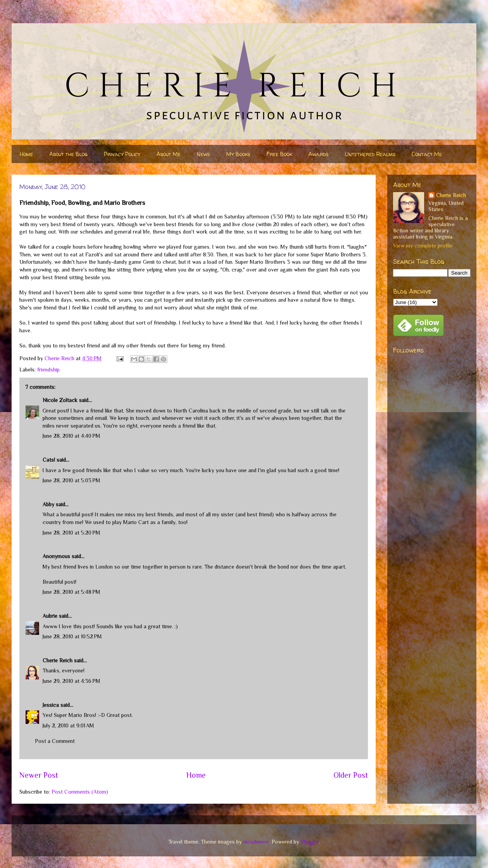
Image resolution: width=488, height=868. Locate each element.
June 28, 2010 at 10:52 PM (72, 636)
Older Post (351, 775)
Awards (318, 154)
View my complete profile (423, 246)
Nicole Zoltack (60, 400)
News (203, 154)
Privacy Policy (122, 154)
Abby (48, 504)
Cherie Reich (58, 660)
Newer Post (39, 775)
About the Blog (68, 154)
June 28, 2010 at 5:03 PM (71, 480)
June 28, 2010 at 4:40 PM (71, 436)
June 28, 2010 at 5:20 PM (71, 533)
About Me (168, 154)
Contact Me (427, 154)
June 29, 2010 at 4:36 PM (71, 681)
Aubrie (50, 616)
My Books (238, 154)
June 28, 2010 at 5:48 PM (71, 592)
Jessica (51, 705)
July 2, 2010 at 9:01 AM (68, 725)
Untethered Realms (370, 154)
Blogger (310, 842)
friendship (48, 370)
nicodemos (256, 842)
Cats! (49, 460)
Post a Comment (55, 741)
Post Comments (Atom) (80, 792)
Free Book (279, 154)
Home (26, 154)
